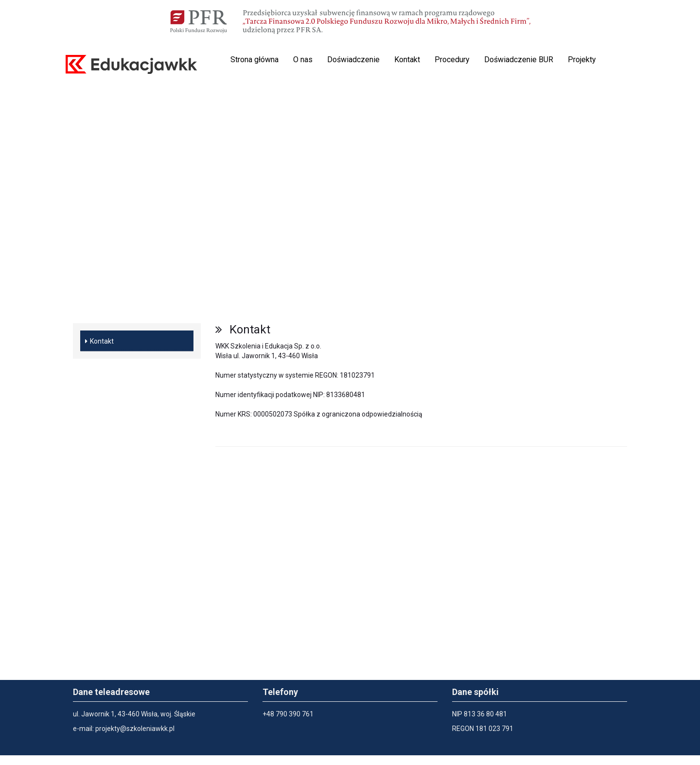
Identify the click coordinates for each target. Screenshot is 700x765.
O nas (303, 60)
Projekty (582, 60)
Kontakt (407, 60)
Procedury (452, 60)
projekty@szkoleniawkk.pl (135, 729)
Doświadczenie (353, 60)
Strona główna (254, 60)
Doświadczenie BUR (519, 60)
